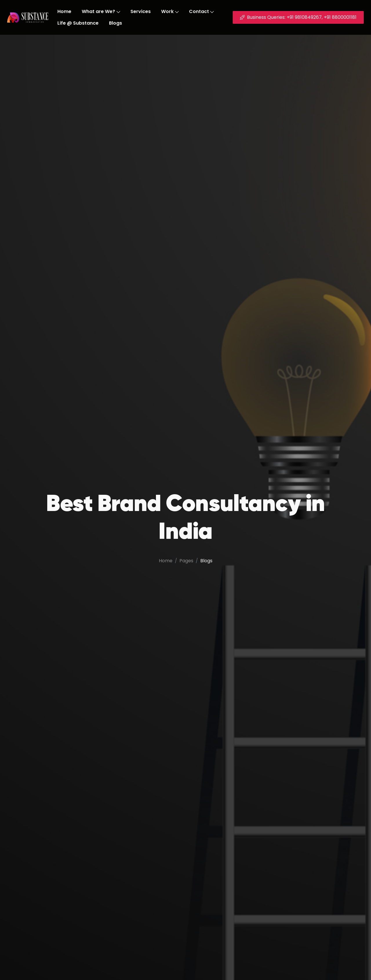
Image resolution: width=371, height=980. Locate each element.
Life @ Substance (78, 23)
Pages (186, 561)
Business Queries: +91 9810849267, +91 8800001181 (298, 17)
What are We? (101, 11)
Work (170, 11)
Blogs (116, 23)
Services (141, 11)
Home (64, 11)
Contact (201, 11)
